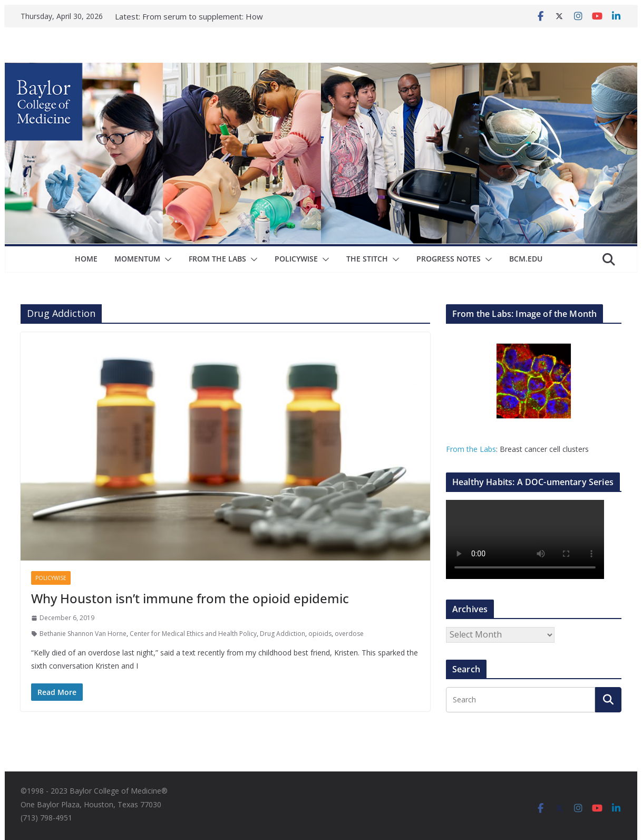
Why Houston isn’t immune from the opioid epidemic (190, 598)
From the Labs (471, 449)
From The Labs (217, 259)
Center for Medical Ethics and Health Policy (193, 634)
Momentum (137, 259)
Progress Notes (449, 259)
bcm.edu (526, 259)
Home (86, 259)
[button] (166, 259)
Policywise (296, 259)
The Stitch (367, 259)
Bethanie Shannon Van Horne (83, 634)
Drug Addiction (283, 634)
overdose (349, 634)
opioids (320, 634)
